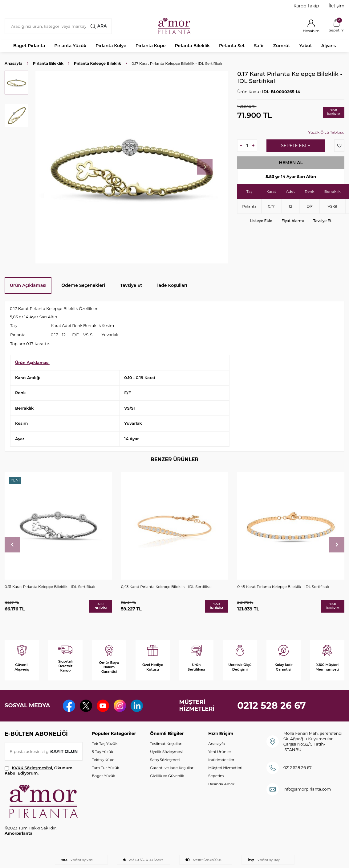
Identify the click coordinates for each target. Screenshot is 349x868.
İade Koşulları (172, 285)
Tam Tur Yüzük (106, 768)
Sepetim (216, 776)
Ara (99, 26)
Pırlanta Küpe (151, 46)
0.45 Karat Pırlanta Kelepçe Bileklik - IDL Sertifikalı (283, 587)
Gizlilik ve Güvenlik (167, 776)
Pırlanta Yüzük (70, 46)
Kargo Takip (306, 6)
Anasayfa (14, 63)
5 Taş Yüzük (102, 752)
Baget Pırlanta (29, 46)
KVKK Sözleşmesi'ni (32, 768)
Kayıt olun (64, 751)
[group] (132, 167)
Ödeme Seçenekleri (83, 285)
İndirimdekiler (221, 760)
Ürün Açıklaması (28, 285)
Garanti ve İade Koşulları (172, 768)
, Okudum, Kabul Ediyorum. (39, 770)
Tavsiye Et (323, 221)
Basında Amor (221, 784)
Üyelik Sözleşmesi (166, 752)
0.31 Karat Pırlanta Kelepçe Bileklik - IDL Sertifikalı (50, 587)
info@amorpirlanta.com (307, 789)
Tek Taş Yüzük (105, 744)
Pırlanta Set (232, 46)
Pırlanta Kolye (111, 46)
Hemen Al (291, 163)
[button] (205, 167)
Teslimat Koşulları (166, 744)
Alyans (329, 46)
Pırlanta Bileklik (192, 46)
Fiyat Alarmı (293, 221)
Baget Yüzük (103, 776)
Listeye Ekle (261, 221)
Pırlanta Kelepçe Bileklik (97, 63)
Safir (259, 46)
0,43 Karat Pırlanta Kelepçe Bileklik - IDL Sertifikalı (167, 587)
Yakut (306, 46)
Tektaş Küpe (103, 760)
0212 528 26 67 (272, 706)
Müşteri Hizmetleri (225, 768)
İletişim (337, 6)
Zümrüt (282, 46)
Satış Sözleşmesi (165, 760)
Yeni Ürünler (220, 752)
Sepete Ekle (296, 146)
